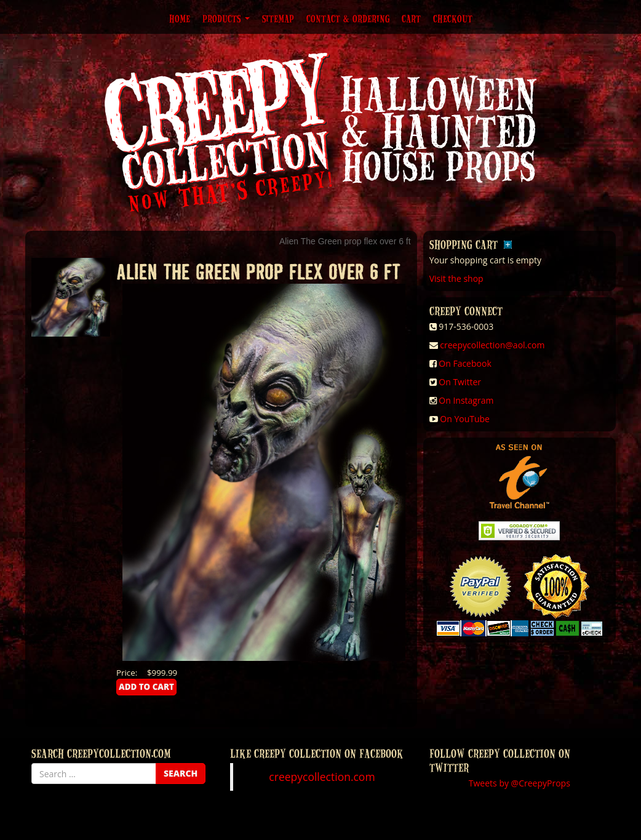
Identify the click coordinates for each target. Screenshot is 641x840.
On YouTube (465, 419)
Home (180, 18)
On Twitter (460, 382)
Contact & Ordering (348, 18)
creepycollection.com (322, 777)
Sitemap (278, 18)
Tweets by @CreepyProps (520, 783)
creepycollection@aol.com (492, 345)
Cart (411, 18)
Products (226, 18)
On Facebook (465, 363)
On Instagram (466, 400)
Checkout (453, 18)
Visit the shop (456, 278)
